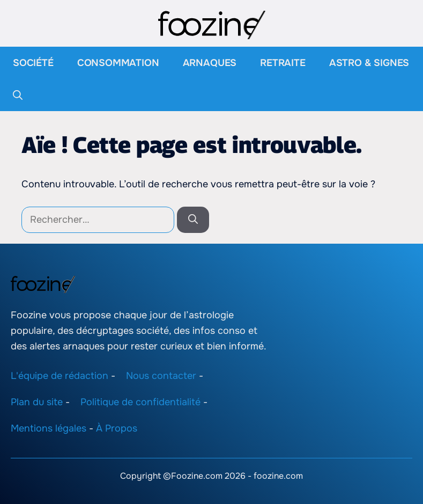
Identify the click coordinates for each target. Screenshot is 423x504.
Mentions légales (49, 428)
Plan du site (37, 402)
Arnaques (210, 63)
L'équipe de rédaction (60, 376)
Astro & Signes (369, 63)
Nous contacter (161, 376)
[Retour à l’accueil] (212, 24)
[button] (18, 95)
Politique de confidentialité (140, 402)
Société (33, 63)
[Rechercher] (193, 220)
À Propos (117, 428)
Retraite (283, 63)
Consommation (118, 63)
